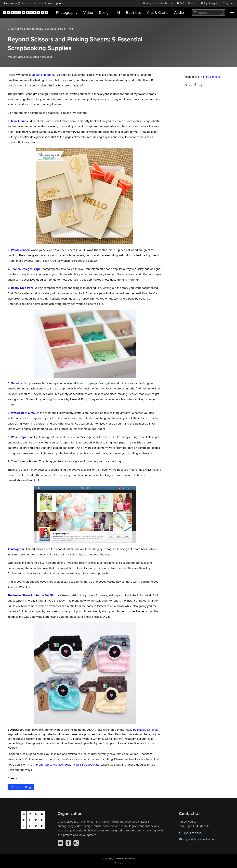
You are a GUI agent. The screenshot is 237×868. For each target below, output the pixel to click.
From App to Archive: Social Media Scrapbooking (68, 765)
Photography (67, 12)
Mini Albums (19, 121)
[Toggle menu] (232, 13)
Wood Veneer (20, 250)
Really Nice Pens (22, 288)
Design (105, 12)
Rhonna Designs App (25, 269)
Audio (179, 12)
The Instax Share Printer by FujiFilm (31, 595)
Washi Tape (19, 437)
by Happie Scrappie (146, 730)
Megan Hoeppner (42, 57)
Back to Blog (21, 787)
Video (88, 12)
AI (118, 12)
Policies (119, 863)
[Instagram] (76, 843)
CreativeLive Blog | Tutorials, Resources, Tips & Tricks (41, 29)
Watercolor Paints (23, 413)
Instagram (17, 549)
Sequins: (16, 383)
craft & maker (212, 77)
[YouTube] (60, 843)
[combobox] (208, 13)
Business (133, 12)
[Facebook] (68, 843)
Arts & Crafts (158, 12)
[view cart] (193, 3)
